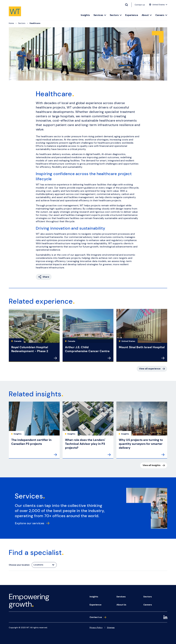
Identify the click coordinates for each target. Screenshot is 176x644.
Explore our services (32, 523)
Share (44, 277)
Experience (132, 15)
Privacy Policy (96, 628)
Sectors (116, 15)
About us (121, 605)
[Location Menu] (158, 5)
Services (100, 15)
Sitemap (111, 628)
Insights (85, 15)
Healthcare (35, 23)
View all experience (152, 369)
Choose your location (19, 565)
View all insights (154, 465)
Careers (161, 15)
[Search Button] (127, 5)
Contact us (140, 5)
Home (11, 23)
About (147, 15)
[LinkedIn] (165, 618)
